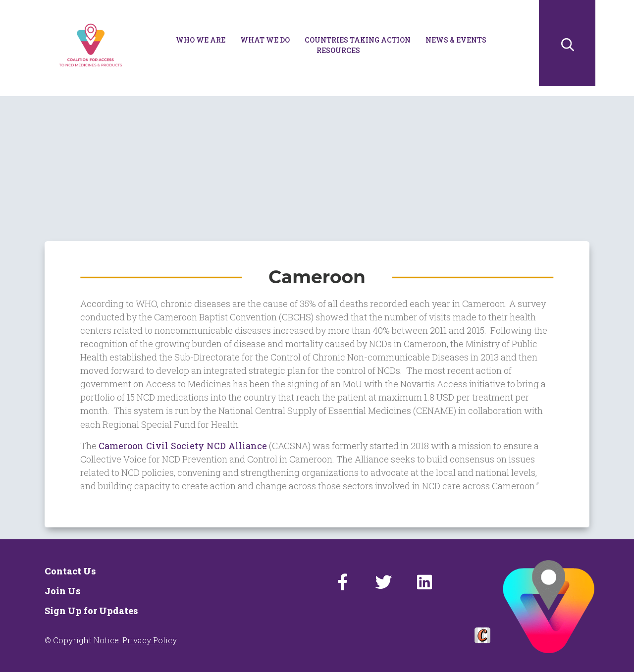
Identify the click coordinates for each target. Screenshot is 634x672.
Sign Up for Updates (91, 611)
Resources (338, 50)
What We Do (265, 40)
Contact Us (70, 571)
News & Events (456, 40)
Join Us (62, 591)
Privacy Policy (150, 640)
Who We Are (201, 40)
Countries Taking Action (358, 40)
